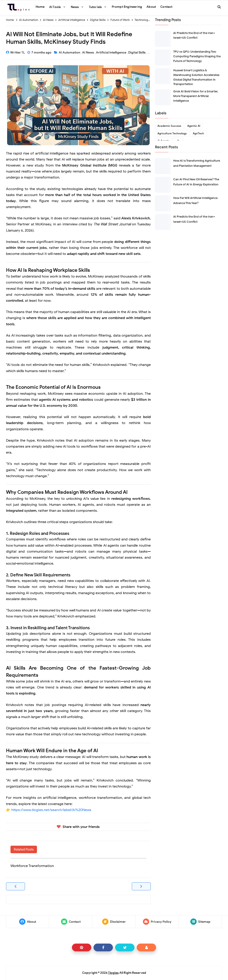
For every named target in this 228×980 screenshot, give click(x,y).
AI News (88, 53)
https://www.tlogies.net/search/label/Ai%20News (51, 810)
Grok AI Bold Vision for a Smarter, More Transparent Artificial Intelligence (196, 96)
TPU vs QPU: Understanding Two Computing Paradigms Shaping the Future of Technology (197, 56)
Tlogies (113, 973)
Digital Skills (137, 53)
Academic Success (169, 126)
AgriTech (198, 133)
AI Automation (70, 53)
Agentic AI (194, 126)
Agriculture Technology (172, 133)
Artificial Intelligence (111, 53)
